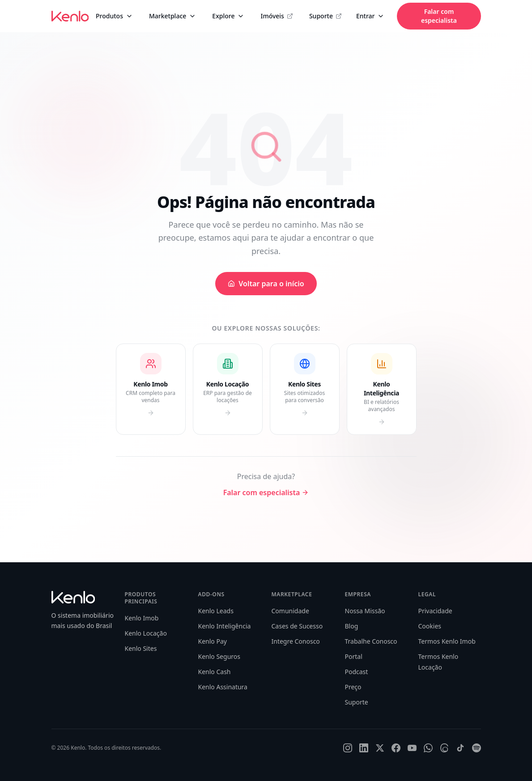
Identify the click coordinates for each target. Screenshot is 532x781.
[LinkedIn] (364, 748)
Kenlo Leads (216, 611)
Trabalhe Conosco (371, 641)
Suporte (326, 16)
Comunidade (290, 611)
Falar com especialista (439, 16)
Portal (354, 656)
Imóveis (277, 16)
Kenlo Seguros (219, 656)
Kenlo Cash (215, 672)
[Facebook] (396, 748)
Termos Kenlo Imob (447, 641)
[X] (380, 748)
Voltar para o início (266, 284)
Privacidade (435, 611)
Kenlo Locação (146, 633)
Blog (352, 626)
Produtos (114, 16)
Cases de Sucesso (297, 626)
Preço (353, 687)
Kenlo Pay (213, 641)
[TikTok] (460, 748)
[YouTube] (412, 748)
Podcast (357, 672)
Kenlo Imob (142, 618)
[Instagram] (348, 748)
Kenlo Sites (141, 648)
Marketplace (172, 16)
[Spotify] (477, 748)
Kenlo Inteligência (225, 626)
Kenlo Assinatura (223, 687)
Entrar (370, 16)
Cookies (430, 626)
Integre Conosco (296, 641)
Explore (228, 16)
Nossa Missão (365, 611)
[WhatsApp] (428, 748)
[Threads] (444, 748)
